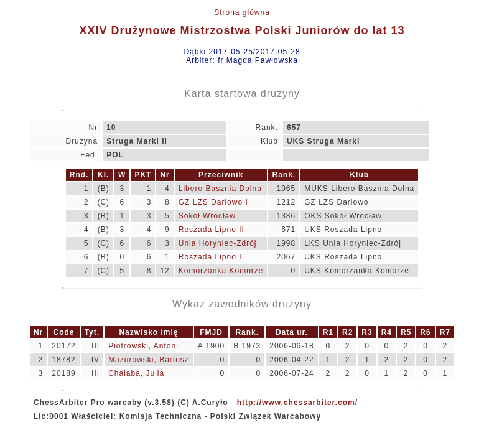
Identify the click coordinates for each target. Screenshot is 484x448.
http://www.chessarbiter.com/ (297, 403)
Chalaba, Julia (136, 373)
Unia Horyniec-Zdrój (218, 243)
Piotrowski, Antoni (143, 346)
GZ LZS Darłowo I (213, 202)
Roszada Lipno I (210, 257)
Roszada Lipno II (212, 230)
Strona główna (242, 12)
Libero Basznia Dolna (220, 189)
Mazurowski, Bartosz (149, 360)
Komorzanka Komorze (221, 271)
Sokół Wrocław (207, 216)
